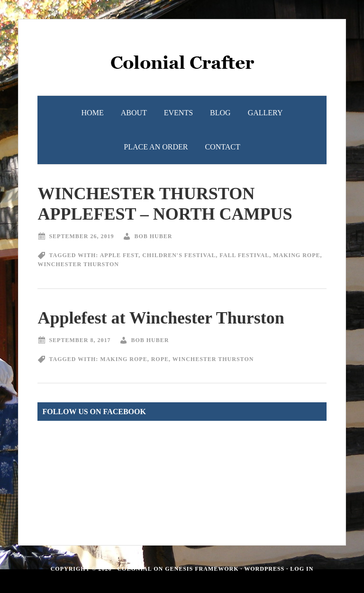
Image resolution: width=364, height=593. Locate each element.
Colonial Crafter (182, 67)
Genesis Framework (202, 569)
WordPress (264, 569)
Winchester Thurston (78, 264)
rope (160, 359)
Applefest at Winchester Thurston (161, 318)
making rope (296, 255)
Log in (302, 569)
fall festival (244, 255)
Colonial (134, 569)
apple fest (119, 255)
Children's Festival (179, 255)
